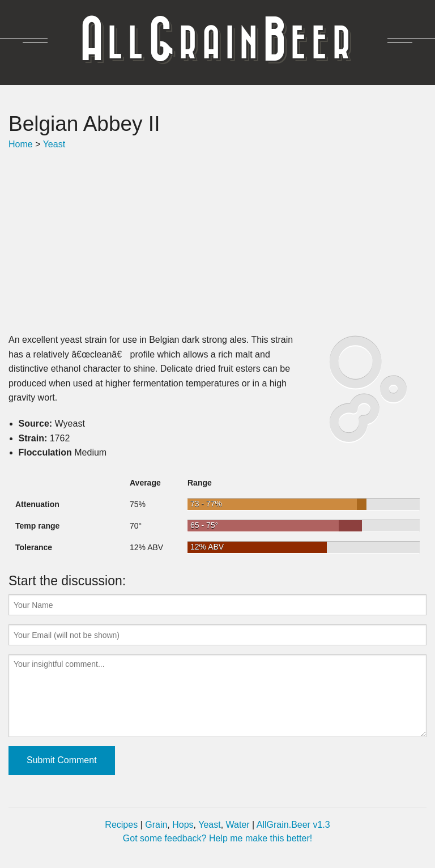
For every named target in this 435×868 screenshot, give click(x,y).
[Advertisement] (217, 242)
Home (21, 144)
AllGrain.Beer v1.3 (293, 825)
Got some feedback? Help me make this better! (217, 838)
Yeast (54, 144)
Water (238, 825)
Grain (156, 825)
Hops (183, 825)
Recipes (121, 825)
